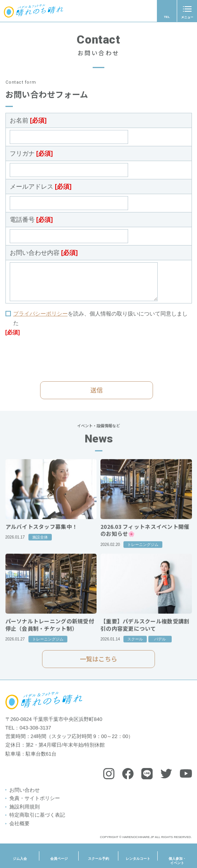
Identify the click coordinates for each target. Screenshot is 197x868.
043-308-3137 (35, 728)
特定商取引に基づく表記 (37, 815)
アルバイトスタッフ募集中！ (42, 536)
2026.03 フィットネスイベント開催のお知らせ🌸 (145, 540)
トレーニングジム (143, 554)
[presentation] (65, 358)
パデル (160, 649)
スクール (135, 649)
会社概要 (19, 823)
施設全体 (40, 547)
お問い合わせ (25, 790)
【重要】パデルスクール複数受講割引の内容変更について (145, 635)
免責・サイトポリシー (35, 798)
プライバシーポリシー (40, 314)
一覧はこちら (98, 663)
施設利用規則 (25, 807)
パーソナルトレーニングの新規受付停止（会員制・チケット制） (50, 635)
